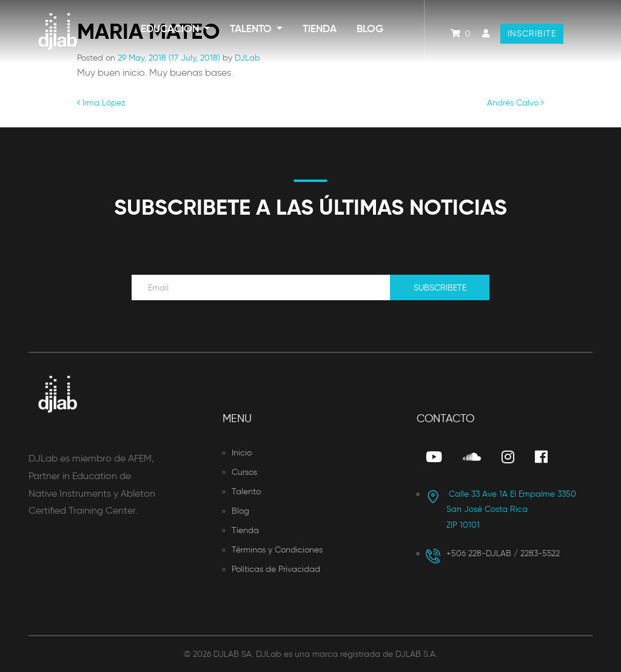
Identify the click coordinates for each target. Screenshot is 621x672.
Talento (252, 29)
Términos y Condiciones (277, 550)
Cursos (244, 472)
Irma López (101, 103)
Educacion (171, 29)
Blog (370, 29)
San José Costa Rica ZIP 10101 (501, 509)
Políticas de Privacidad (276, 569)
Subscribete (440, 288)
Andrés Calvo (515, 103)
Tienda (320, 29)
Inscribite (532, 34)
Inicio (242, 453)
